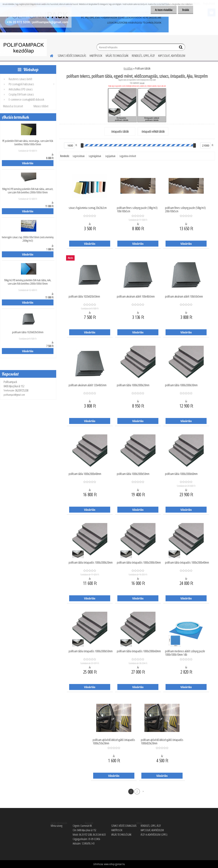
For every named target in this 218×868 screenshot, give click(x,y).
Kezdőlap (128, 68)
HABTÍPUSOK (96, 56)
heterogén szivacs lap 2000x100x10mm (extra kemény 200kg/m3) (28, 239)
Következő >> (143, 791)
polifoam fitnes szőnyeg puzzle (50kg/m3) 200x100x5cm (185, 210)
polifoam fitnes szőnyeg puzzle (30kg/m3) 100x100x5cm (137, 210)
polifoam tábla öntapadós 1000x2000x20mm (91, 563)
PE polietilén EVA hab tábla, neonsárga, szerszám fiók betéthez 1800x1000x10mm (28, 143)
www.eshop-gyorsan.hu (114, 864)
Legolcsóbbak (79, 156)
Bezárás (186, 10)
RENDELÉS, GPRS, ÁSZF (143, 56)
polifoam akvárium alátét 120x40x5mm (88, 385)
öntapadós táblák (120, 131)
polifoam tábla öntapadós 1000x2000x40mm (187, 563)
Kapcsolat (142, 83)
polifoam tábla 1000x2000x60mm (181, 474)
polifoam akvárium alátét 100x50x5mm (184, 297)
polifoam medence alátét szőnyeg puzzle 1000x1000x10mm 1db (185, 653)
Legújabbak (110, 156)
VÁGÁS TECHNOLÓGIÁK (117, 56)
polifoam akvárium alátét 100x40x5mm (136, 297)
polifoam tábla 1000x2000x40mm (85, 474)
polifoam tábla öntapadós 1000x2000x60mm (139, 651)
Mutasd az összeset (13, 106)
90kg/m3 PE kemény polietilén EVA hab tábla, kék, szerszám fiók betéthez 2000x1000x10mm (28, 282)
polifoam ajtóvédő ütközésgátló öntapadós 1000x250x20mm (114, 742)
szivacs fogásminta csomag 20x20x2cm (88, 208)
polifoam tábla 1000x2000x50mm (133, 474)
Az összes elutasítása (164, 10)
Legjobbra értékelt (128, 156)
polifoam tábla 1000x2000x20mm (133, 385)
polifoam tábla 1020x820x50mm (28, 332)
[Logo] (23, 48)
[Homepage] (50, 55)
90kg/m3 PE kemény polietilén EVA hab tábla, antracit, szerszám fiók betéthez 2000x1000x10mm (28, 191)
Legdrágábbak (95, 156)
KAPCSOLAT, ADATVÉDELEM (172, 56)
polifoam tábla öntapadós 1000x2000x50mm (91, 651)
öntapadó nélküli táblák (153, 131)
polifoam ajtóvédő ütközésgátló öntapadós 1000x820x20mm (162, 742)
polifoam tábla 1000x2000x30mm (181, 385)
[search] (181, 48)
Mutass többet (41, 106)
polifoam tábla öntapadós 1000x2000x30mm (139, 563)
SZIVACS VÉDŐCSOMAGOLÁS (72, 56)
